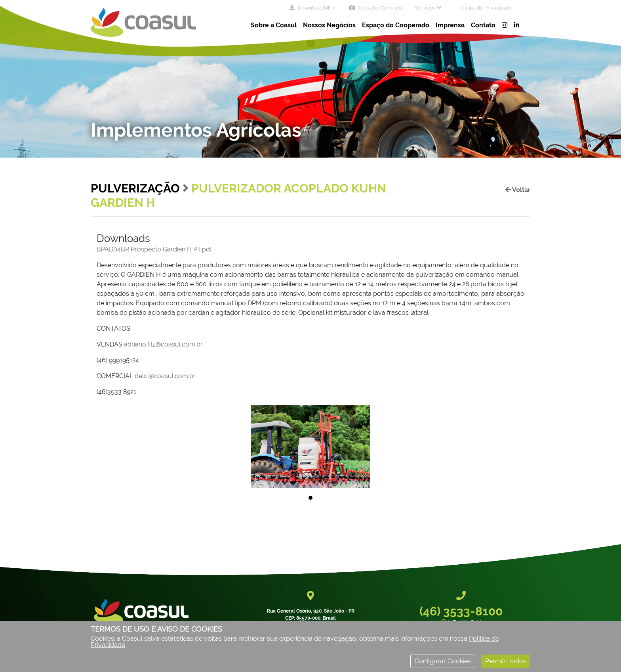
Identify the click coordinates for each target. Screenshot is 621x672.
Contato (483, 25)
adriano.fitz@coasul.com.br (163, 344)
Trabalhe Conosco (375, 8)
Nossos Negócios (329, 25)
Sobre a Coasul (274, 25)
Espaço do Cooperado (396, 25)
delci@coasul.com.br (165, 376)
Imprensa (450, 25)
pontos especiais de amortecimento (425, 294)
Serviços (428, 8)
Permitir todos (506, 661)
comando (480, 275)
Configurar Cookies (443, 661)
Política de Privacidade (485, 8)
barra (166, 294)
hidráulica (345, 275)
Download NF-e (313, 8)
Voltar (518, 190)
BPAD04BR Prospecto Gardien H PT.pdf (154, 249)
